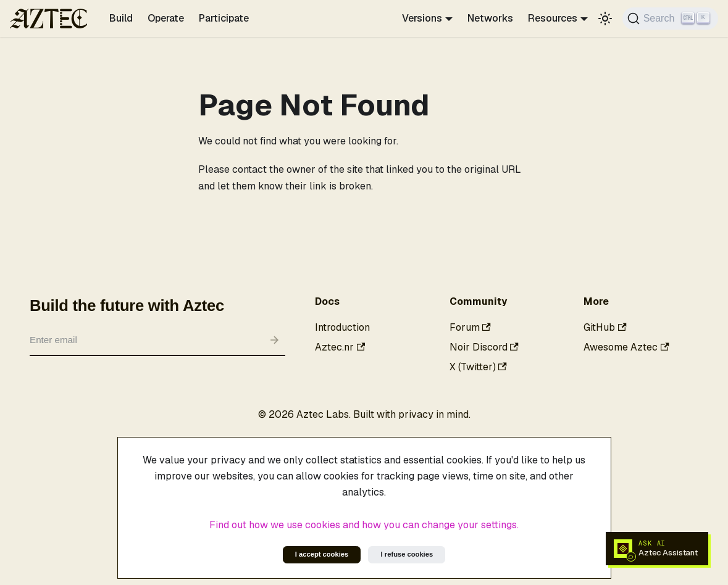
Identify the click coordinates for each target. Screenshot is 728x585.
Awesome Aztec (626, 347)
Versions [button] (422, 18)
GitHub (605, 327)
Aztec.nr (340, 347)
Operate (166, 18)
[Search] (670, 19)
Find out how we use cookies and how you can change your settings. (364, 525)
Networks (490, 18)
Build (121, 18)
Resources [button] (553, 18)
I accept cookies (322, 554)
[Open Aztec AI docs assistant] (657, 549)
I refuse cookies (407, 554)
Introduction (342, 327)
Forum (470, 327)
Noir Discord (484, 347)
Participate (224, 18)
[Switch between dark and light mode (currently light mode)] (605, 19)
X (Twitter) (478, 367)
